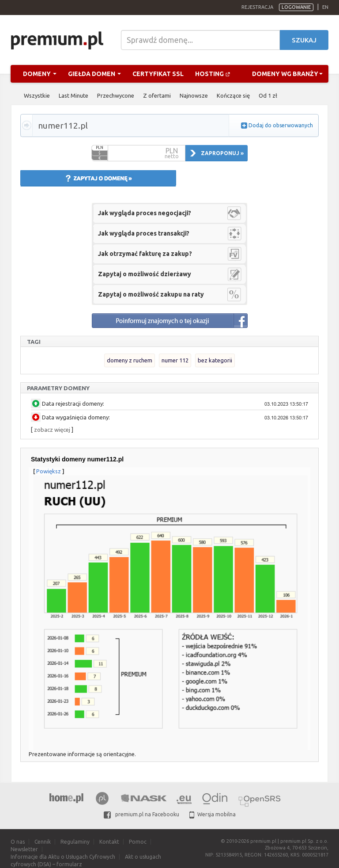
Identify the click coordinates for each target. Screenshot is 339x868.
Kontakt (109, 842)
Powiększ (49, 471)
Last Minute (73, 95)
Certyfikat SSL (158, 74)
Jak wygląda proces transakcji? (144, 233)
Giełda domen (94, 74)
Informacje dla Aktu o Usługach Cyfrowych (63, 857)
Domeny (40, 74)
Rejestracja (257, 7)
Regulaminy (75, 842)
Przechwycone (116, 95)
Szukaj (304, 40)
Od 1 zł (268, 95)
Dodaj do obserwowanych (281, 125)
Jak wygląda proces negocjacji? (145, 213)
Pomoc (138, 842)
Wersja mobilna (213, 814)
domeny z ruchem (130, 360)
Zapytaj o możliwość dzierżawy (145, 274)
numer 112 (175, 360)
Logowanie (296, 7)
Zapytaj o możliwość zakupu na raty (151, 294)
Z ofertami (157, 95)
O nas (18, 842)
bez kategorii (215, 360)
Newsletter (24, 849)
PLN (100, 148)
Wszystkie (37, 95)
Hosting (213, 74)
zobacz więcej (52, 430)
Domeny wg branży (287, 74)
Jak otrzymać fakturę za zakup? (145, 254)
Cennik (43, 842)
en (325, 7)
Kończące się (233, 95)
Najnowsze (194, 95)
